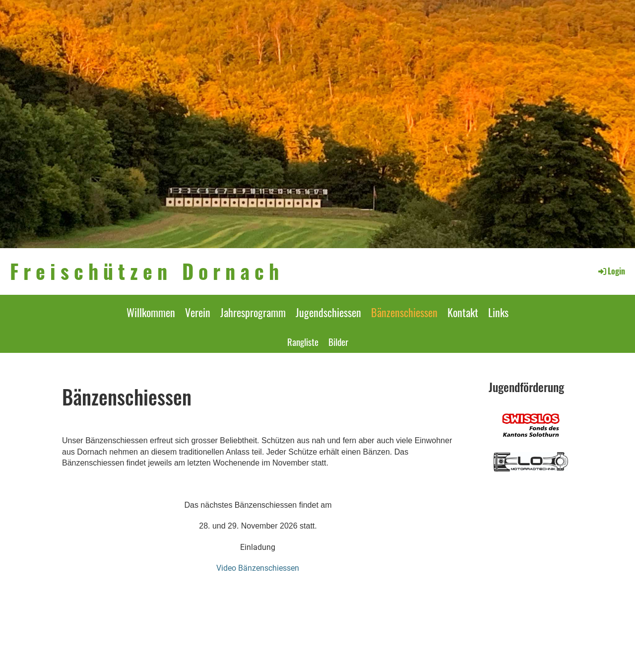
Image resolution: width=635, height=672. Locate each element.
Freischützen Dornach (147, 271)
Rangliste (303, 341)
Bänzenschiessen (404, 312)
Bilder (338, 341)
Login (611, 271)
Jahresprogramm (253, 312)
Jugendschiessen (328, 312)
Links (498, 312)
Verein (198, 312)
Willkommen (151, 312)
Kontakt (463, 312)
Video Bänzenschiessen (258, 568)
